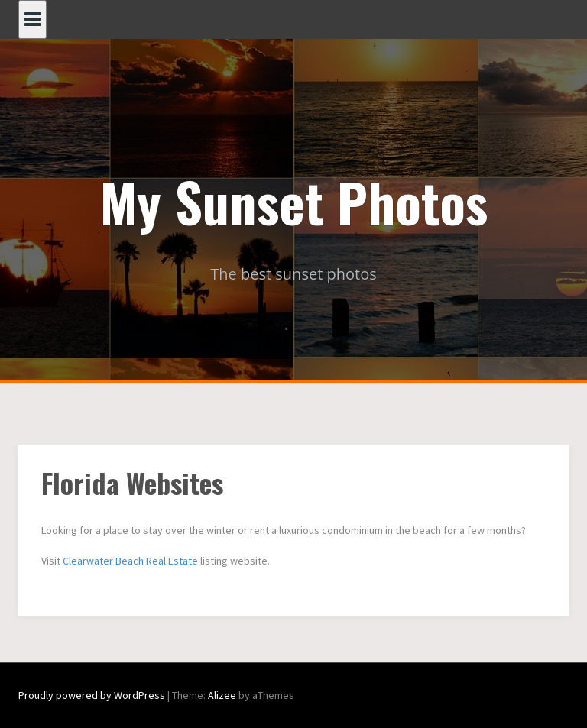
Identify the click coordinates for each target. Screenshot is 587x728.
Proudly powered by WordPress (92, 695)
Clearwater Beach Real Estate (130, 561)
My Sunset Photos (294, 201)
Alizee (222, 695)
